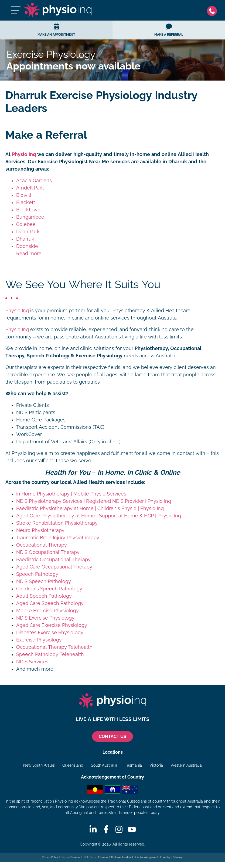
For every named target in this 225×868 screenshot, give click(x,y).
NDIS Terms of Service (95, 857)
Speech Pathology (37, 574)
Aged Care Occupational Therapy (54, 567)
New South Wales (39, 765)
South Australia (104, 765)
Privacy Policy (50, 857)
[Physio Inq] (58, 10)
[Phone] (213, 10)
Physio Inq (24, 154)
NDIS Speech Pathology (44, 581)
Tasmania (133, 765)
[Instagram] (119, 829)
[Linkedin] (93, 829)
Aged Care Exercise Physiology (52, 625)
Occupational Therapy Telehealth (54, 647)
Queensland (73, 765)
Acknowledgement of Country (154, 857)
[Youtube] (132, 829)
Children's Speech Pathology (49, 589)
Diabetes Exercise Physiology (50, 633)
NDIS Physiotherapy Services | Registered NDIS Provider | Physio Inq (94, 501)
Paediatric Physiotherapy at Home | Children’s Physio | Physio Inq (90, 508)
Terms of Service (71, 857)
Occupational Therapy (42, 545)
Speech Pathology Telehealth (50, 654)
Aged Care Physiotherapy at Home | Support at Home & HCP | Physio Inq (99, 516)
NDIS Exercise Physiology (45, 618)
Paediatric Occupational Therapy (53, 560)
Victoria (156, 765)
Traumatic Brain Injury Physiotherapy (58, 538)
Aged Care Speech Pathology (50, 603)
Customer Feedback (122, 857)
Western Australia (186, 765)
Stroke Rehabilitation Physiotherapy (57, 523)
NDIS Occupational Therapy (48, 552)
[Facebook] (106, 829)
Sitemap (178, 857)
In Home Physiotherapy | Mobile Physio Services (71, 494)
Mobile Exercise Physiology (47, 611)
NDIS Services (32, 662)
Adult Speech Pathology (44, 596)
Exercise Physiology (39, 640)
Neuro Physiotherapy (40, 530)
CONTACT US (112, 736)
